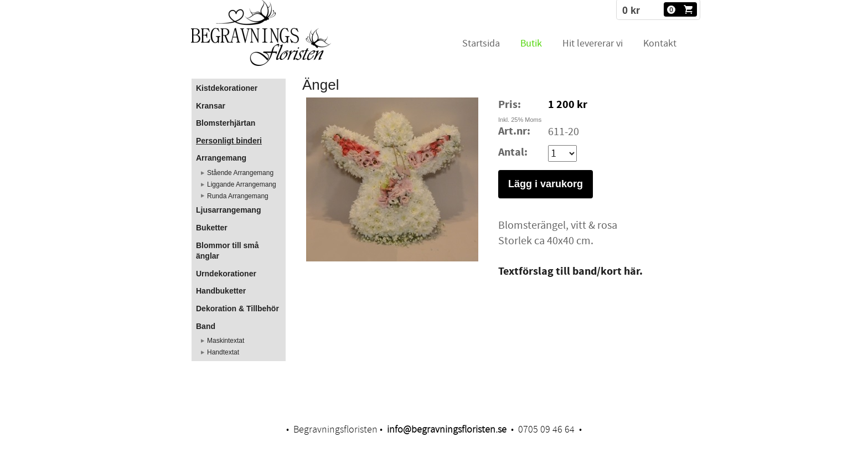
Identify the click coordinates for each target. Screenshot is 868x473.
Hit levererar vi (593, 43)
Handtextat (223, 352)
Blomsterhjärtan (226, 123)
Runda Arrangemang (238, 196)
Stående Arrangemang (240, 173)
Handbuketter (221, 291)
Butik (531, 43)
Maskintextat (226, 341)
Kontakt (660, 43)
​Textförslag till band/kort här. (570, 272)
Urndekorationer (226, 274)
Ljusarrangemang (228, 210)
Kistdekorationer (227, 88)
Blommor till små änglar (228, 251)
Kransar (211, 106)
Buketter (212, 228)
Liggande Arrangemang (242, 184)
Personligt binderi (229, 141)
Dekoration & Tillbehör (237, 309)
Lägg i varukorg (546, 184)
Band (206, 326)
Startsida (481, 43)
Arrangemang (221, 158)
